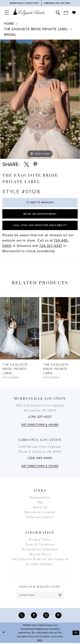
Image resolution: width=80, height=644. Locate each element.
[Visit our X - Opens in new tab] (21, 616)
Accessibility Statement (40, 550)
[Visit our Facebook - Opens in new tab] (34, 616)
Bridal (10, 35)
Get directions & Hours (40, 425)
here (40, 641)
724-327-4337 (51, 246)
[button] (7, 13)
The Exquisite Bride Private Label (36, 29)
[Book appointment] (66, 13)
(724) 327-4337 (40, 418)
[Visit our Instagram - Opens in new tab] (46, 616)
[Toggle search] (58, 13)
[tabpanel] (40, 99)
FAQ (40, 503)
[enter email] (40, 596)
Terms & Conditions (40, 545)
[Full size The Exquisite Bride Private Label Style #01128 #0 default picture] (40, 99)
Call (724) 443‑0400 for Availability (40, 226)
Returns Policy (40, 555)
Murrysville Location (40, 513)
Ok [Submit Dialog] (76, 634)
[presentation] (20, 329)
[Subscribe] (60, 596)
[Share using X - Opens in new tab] (27, 165)
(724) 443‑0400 (40, 459)
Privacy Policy (40, 540)
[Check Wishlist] (74, 13)
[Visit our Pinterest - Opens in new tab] (59, 616)
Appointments (40, 498)
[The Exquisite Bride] (29, 12)
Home (9, 24)
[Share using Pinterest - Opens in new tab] (35, 165)
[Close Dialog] (4, 634)
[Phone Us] (24, 3)
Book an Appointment (40, 214)
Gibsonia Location (40, 518)
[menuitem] (7, 13)
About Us (40, 508)
